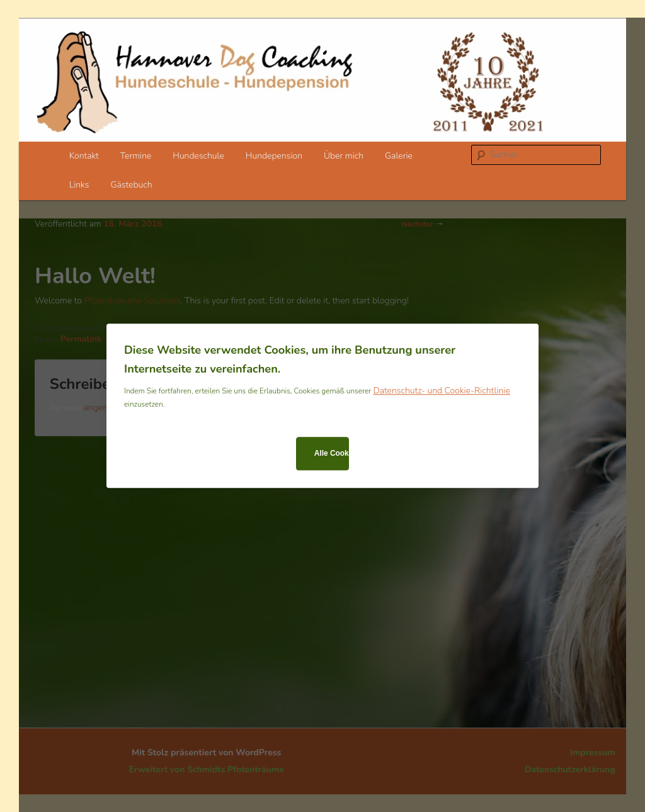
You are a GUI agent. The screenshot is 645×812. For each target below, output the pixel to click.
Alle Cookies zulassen (332, 453)
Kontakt (84, 156)
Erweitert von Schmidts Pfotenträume (207, 770)
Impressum (593, 753)
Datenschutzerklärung (570, 770)
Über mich (344, 156)
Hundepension (274, 156)
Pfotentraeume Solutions (132, 301)
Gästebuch (131, 185)
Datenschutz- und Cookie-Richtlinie (441, 391)
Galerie (399, 156)
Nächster (423, 224)
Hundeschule (198, 156)
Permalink (81, 339)
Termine (136, 156)
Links (79, 185)
